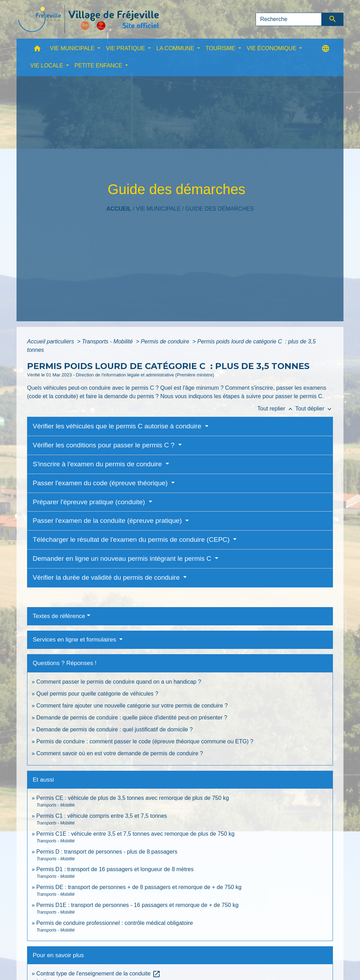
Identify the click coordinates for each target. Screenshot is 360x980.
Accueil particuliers (51, 341)
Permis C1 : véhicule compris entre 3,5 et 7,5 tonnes (102, 816)
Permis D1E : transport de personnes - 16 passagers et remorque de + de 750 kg (137, 905)
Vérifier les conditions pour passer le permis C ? (105, 445)
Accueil (119, 209)
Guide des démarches (220, 209)
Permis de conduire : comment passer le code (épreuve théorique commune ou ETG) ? (145, 741)
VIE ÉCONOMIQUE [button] (272, 48)
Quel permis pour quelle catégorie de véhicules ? (97, 694)
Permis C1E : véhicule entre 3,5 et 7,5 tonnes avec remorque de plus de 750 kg (135, 834)
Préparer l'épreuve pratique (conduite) (90, 502)
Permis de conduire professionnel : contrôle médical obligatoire (115, 923)
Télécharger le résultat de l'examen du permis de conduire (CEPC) (132, 540)
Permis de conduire (166, 341)
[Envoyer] (333, 19)
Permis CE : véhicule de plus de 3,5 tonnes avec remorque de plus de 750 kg (133, 798)
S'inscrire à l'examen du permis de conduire (98, 464)
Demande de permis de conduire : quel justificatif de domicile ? (114, 729)
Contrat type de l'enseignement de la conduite (98, 974)
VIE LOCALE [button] (47, 65)
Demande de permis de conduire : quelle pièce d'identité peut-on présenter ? (132, 718)
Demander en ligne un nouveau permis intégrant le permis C (123, 558)
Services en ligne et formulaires (75, 640)
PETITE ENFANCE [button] (99, 65)
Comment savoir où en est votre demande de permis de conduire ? (120, 753)
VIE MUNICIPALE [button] (73, 48)
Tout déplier (314, 409)
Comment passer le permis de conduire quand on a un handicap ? (119, 682)
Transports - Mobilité (108, 341)
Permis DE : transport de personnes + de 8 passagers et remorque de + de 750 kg (139, 887)
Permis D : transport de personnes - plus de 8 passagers (107, 852)
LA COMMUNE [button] (176, 48)
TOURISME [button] (221, 48)
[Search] (289, 19)
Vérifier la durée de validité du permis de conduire (107, 577)
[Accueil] (89, 19)
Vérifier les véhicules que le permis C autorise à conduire (118, 426)
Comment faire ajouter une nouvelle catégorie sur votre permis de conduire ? (132, 706)
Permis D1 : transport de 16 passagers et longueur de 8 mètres (115, 869)
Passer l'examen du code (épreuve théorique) (101, 483)
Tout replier (276, 409)
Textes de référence (59, 616)
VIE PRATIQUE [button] (126, 48)
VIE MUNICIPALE (158, 209)
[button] (37, 50)
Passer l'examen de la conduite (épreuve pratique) (108, 521)
